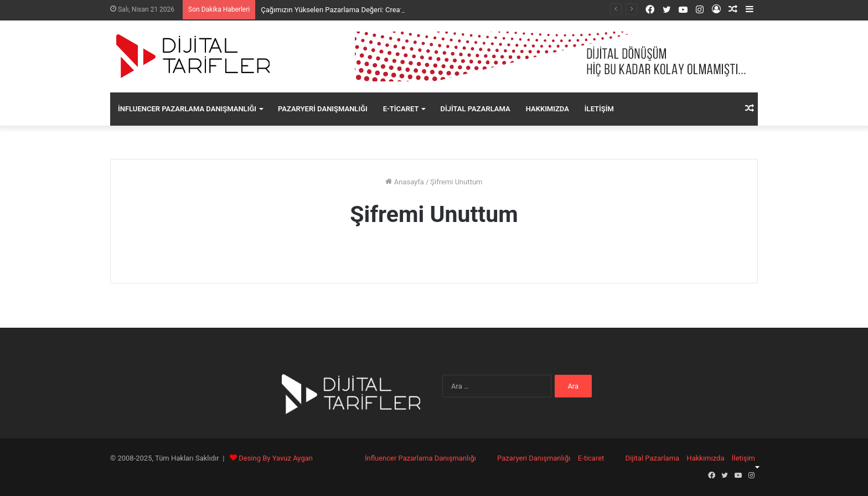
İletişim (599, 109)
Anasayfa (404, 182)
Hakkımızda (547, 109)
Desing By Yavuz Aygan (276, 458)
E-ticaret (401, 109)
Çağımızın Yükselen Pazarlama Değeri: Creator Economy (350, 10)
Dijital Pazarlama (475, 109)
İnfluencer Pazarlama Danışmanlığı (187, 109)
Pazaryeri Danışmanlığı (323, 109)
